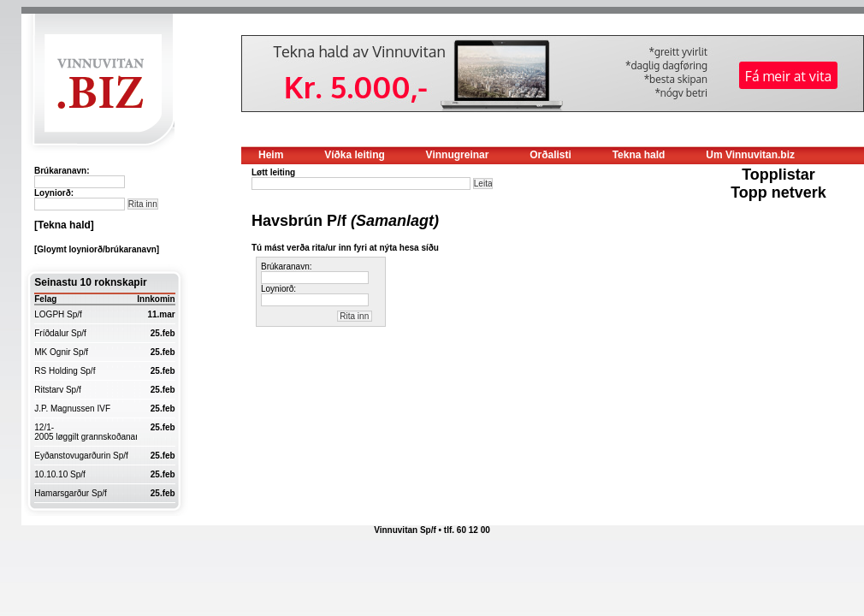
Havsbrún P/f (345, 221)
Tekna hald (639, 155)
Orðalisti (550, 155)
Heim (271, 155)
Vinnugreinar (458, 155)
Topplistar (778, 175)
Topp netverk (778, 192)
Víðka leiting (355, 155)
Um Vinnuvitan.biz (750, 155)
